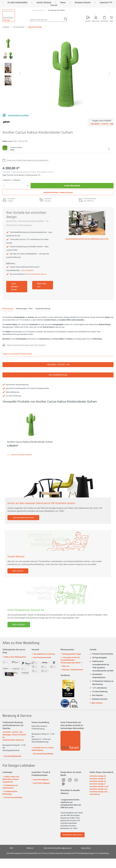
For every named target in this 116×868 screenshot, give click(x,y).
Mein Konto (96, 21)
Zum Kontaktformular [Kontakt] (58, 375)
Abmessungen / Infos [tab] (24, 309)
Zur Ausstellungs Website (43, 754)
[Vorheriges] (20, 74)
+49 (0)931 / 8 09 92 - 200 (12, 732)
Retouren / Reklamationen (72, 670)
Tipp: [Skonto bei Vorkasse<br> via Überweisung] (5, 175)
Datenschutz (86, 848)
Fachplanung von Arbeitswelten (10, 787)
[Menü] (111, 18)
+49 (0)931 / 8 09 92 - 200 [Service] (58, 365)
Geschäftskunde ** (39, 10)
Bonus (63, 2)
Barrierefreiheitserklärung (54, 848)
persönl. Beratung (44, 2)
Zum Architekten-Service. (37, 274)
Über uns (65, 666)
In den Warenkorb (72, 186)
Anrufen (88, 21)
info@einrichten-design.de (13, 740)
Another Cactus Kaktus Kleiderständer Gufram (30, 442)
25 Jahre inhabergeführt (17, 2)
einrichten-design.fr (97, 784)
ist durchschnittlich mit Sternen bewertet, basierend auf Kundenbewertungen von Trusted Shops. (58, 853)
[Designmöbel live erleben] (16, 115)
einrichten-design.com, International (99, 793)
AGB (11, 848)
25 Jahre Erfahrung (98, 692)
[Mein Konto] (88, 18)
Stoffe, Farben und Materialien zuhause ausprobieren (11, 779)
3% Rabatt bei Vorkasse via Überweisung (102, 683)
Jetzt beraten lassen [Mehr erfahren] (15, 287)
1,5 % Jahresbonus (98, 688)
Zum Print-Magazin (40, 780)
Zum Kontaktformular (12, 756)
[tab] (8, 309)
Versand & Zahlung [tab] (43, 309)
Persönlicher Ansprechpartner (98, 676)
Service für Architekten (12, 797)
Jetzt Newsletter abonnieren (23, 518)
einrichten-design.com (98, 789)
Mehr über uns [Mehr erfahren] (42, 285)
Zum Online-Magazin (41, 783)
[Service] (102, 124)
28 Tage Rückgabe (98, 658)
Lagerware (104, 2)
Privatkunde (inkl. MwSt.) (56, 10)
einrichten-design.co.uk (99, 786)
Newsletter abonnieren (73, 835)
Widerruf (30, 848)
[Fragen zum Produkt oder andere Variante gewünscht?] (26, 160)
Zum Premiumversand (41, 657)
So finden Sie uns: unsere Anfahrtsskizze (43, 749)
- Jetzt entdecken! (27, 270)
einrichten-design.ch (98, 781)
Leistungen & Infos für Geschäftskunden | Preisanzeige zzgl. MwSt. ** (71, 660)
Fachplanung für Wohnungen (10, 793)
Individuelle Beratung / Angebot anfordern (58, 192)
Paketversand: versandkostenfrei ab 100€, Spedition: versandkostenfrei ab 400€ (101, 666)
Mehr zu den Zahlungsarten (14, 657)
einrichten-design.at (98, 779)
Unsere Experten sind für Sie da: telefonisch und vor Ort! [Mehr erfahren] (87, 239)
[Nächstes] (110, 74)
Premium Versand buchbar (101, 654)
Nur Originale (96, 695)
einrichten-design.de (98, 776)
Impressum (67, 848)
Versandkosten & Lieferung (43, 654)
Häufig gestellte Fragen (71, 654)
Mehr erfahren (18, 571)
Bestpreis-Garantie (83, 2)
